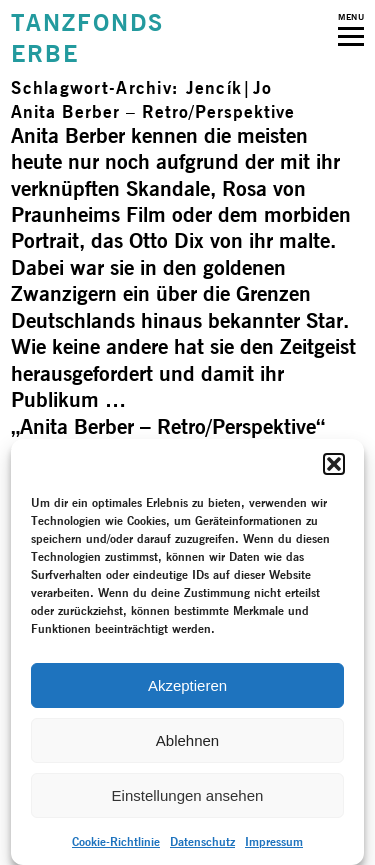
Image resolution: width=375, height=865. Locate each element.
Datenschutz (202, 841)
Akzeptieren (187, 685)
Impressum (274, 841)
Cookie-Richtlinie (116, 841)
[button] (334, 464)
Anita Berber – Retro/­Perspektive (153, 111)
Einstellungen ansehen (188, 795)
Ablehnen (187, 740)
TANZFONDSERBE (87, 38)
